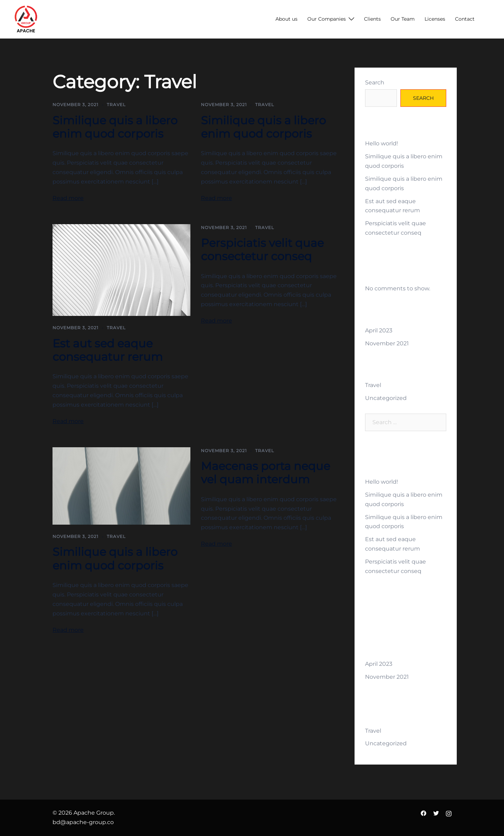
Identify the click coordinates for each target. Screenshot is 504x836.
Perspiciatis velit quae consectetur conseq (262, 250)
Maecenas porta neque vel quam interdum (265, 473)
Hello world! (381, 143)
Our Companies (327, 19)
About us (286, 19)
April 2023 (379, 330)
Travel (116, 105)
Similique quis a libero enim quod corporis (115, 127)
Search (375, 82)
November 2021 (387, 343)
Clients (372, 19)
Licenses (435, 19)
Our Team (403, 19)
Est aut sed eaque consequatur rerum (108, 350)
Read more (68, 198)
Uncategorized (386, 398)
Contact (465, 19)
